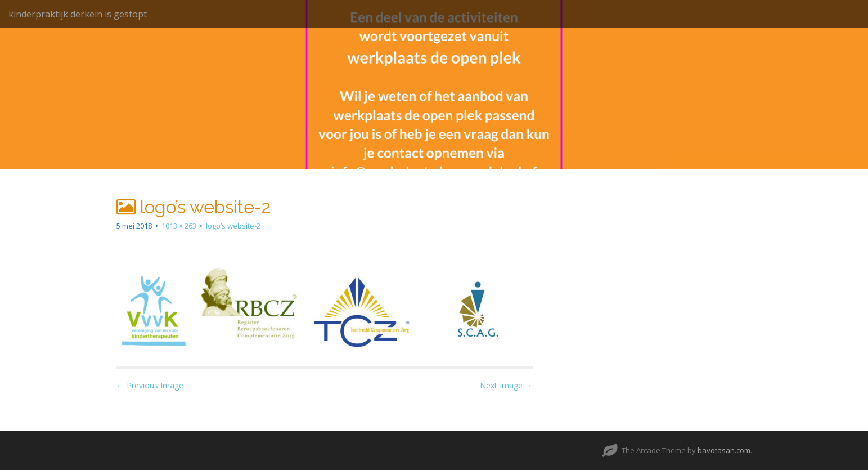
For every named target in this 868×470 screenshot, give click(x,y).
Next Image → (506, 385)
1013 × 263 (179, 226)
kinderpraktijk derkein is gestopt (78, 14)
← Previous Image (150, 385)
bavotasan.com (724, 450)
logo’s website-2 (233, 226)
